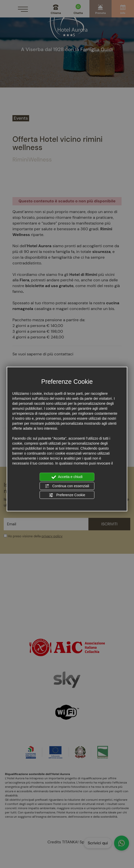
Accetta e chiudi (67, 477)
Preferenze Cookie (67, 495)
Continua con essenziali (67, 486)
